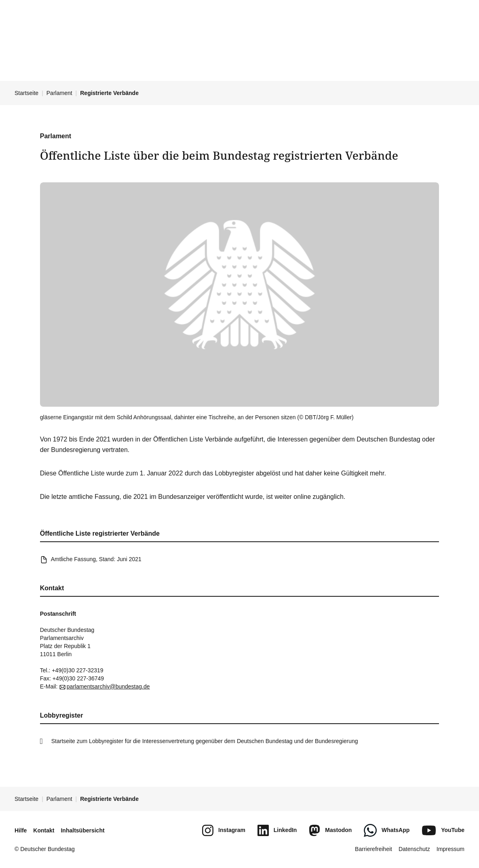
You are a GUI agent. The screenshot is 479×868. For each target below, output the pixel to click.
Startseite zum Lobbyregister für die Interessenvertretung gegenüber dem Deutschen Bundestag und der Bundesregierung (205, 741)
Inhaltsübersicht (82, 830)
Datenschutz (414, 849)
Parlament (59, 93)
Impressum (451, 849)
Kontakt (44, 830)
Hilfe (21, 830)
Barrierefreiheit (373, 849)
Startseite (26, 93)
